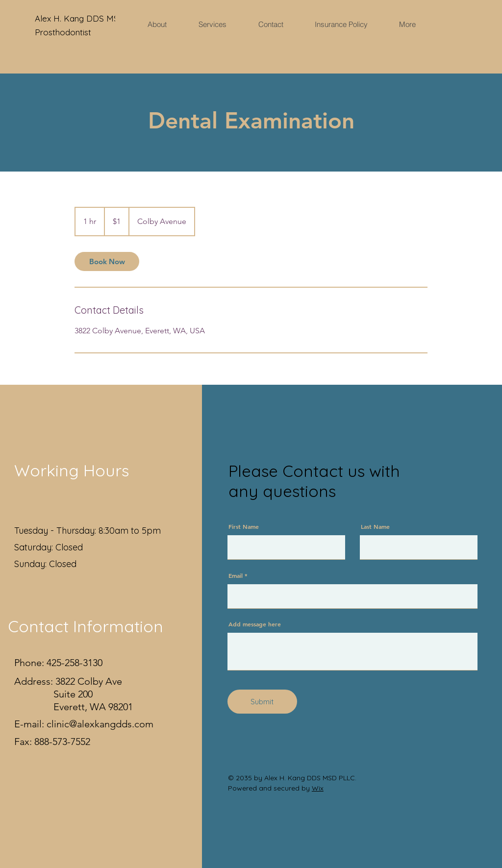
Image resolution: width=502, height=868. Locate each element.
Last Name (375, 526)
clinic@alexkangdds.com (100, 724)
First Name (244, 526)
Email (236, 575)
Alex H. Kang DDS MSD (81, 18)
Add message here (255, 624)
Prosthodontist (63, 32)
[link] (107, 261)
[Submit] (262, 702)
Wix (318, 788)
